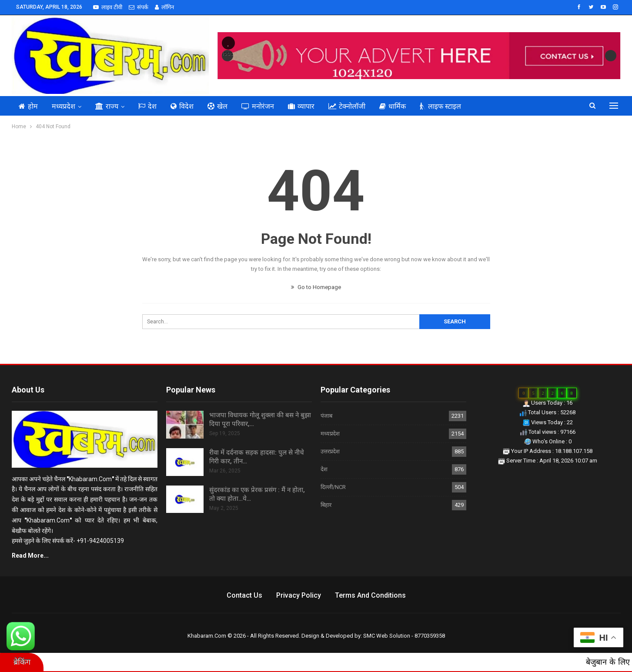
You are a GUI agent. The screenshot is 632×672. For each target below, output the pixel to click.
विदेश (182, 106)
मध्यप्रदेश (64, 106)
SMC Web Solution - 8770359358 (404, 636)
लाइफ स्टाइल (440, 106)
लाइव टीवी (108, 7)
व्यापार (301, 106)
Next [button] (611, 56)
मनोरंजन (258, 106)
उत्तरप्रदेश (330, 451)
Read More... (30, 556)
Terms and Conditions (370, 595)
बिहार (326, 505)
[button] (228, 43)
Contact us (244, 595)
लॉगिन (164, 7)
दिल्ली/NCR (333, 487)
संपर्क (139, 7)
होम (28, 106)
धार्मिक (393, 106)
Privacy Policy (299, 595)
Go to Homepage (316, 287)
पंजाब (326, 416)
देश (147, 106)
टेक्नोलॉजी (347, 106)
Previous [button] (227, 53)
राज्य (107, 106)
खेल (217, 106)
